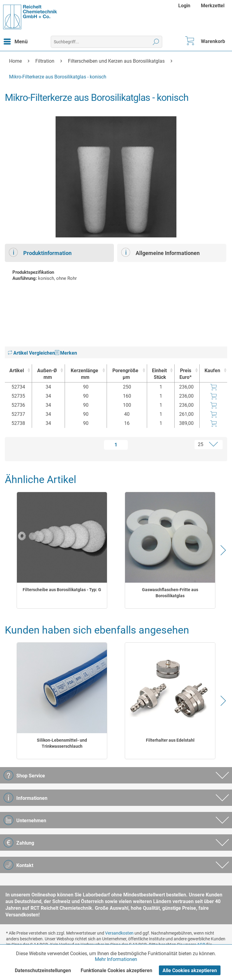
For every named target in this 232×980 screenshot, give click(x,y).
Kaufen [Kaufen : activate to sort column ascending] (212, 371)
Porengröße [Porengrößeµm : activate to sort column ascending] (125, 374)
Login (184, 6)
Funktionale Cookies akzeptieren (116, 970)
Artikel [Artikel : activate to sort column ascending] (17, 371)
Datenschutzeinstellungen (43, 970)
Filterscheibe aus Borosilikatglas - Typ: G (62, 590)
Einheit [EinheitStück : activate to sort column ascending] (159, 374)
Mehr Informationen (116, 959)
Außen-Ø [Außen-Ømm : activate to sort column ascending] (47, 374)
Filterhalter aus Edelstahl (170, 740)
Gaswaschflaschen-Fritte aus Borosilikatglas (170, 593)
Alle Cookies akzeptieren (190, 970)
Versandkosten (119, 933)
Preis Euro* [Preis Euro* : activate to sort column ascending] (185, 374)
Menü (16, 41)
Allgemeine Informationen (160, 252)
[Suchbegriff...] (106, 42)
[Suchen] (156, 42)
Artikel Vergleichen (31, 353)
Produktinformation (40, 252)
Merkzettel (213, 6)
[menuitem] (185, 6)
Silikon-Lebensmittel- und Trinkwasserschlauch (62, 743)
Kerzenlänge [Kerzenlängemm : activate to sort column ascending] (84, 374)
